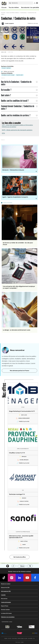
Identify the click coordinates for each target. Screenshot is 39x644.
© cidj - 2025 (18, 642)
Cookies (22, 642)
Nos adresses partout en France (19, 371)
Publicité (6, 638)
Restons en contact (6, 584)
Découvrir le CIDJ (5, 588)
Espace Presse (5, 606)
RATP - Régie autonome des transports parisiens (17, 130)
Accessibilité (30, 638)
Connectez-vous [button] (7, 622)
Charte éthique (14, 638)
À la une (4, 7)
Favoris (22, 566)
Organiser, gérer (20, 75)
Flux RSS (10, 638)
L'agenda (3, 595)
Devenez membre (5, 610)
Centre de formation (6, 602)
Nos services (4, 599)
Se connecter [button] (35, 3)
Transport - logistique (6, 68)
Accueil (3, 13)
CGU (34, 638)
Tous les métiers (14, 7)
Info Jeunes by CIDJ (6, 591)
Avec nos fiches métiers (13, 13)
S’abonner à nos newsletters (8, 617)
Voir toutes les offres (19, 557)
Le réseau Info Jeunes (6, 613)
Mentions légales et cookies (22, 638)
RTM (3, 133)
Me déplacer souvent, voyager (8, 75)
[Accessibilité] (8, 566)
